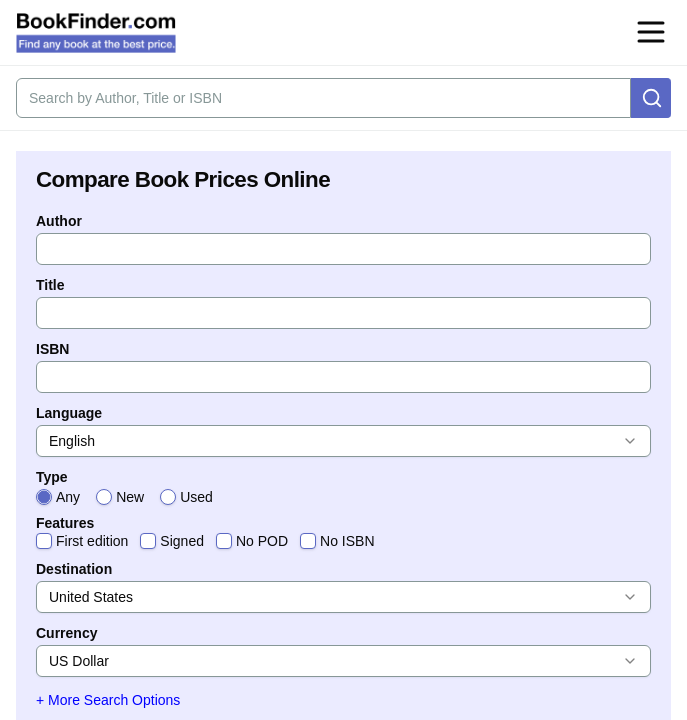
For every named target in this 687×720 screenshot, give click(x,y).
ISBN (52, 349)
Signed (182, 541)
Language (69, 413)
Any (68, 497)
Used (196, 497)
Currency (66, 633)
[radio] (44, 497)
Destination (74, 569)
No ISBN (347, 541)
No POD (262, 541)
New (130, 497)
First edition (92, 541)
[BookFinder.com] (96, 33)
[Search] (651, 98)
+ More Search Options (108, 700)
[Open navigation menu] (651, 32)
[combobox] (343, 441)
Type (52, 477)
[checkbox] (44, 541)
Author (59, 221)
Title (50, 285)
